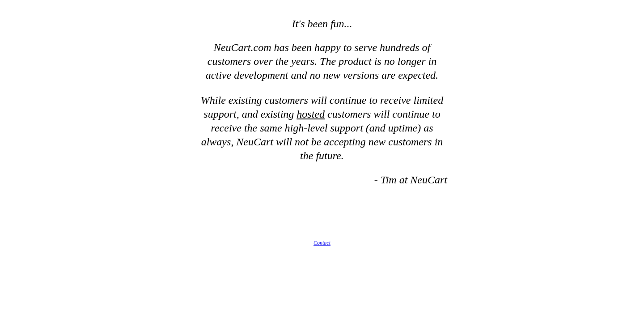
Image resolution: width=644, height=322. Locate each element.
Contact (322, 243)
